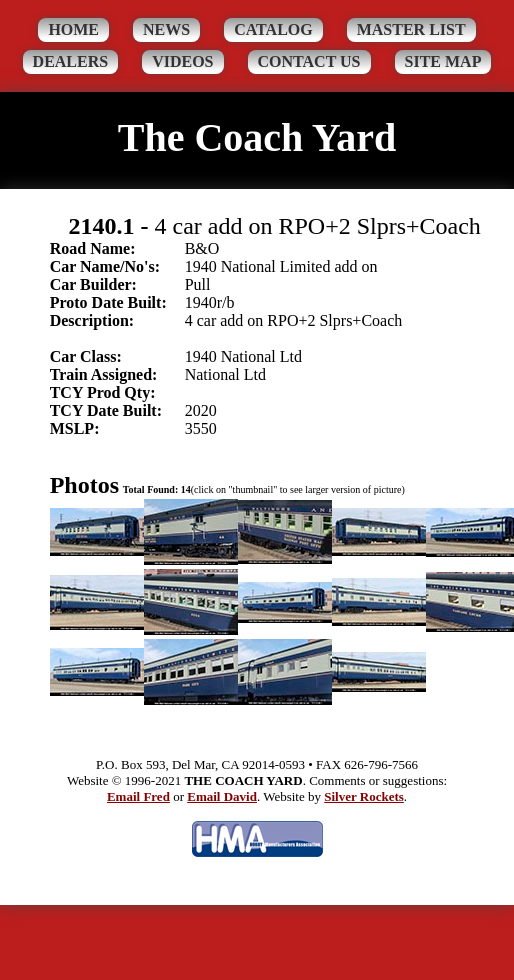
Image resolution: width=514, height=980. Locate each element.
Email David (222, 796)
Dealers (71, 61)
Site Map (443, 61)
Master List (411, 29)
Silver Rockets (364, 796)
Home (73, 29)
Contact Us (309, 61)
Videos (182, 61)
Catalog (273, 29)
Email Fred (138, 796)
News (166, 29)
